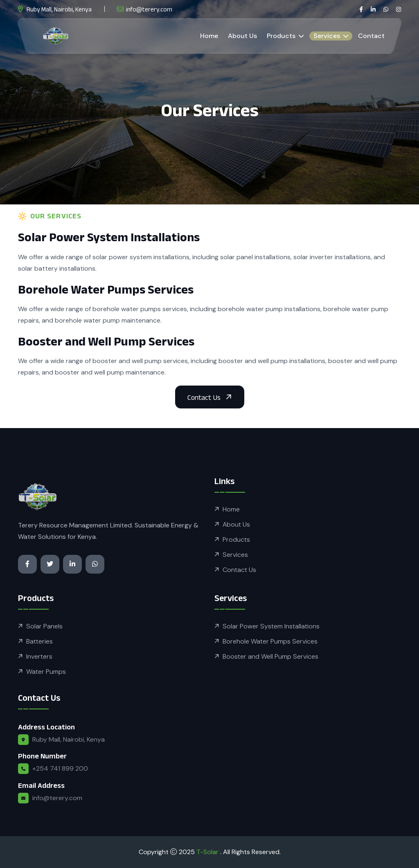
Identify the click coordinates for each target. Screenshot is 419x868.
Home (209, 36)
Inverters (39, 656)
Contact (371, 36)
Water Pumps (46, 672)
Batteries (39, 641)
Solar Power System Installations (271, 626)
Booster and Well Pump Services (270, 656)
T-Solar (208, 852)
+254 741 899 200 (60, 768)
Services (328, 36)
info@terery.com (149, 9)
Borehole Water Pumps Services (270, 641)
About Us (242, 36)
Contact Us (239, 570)
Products (282, 36)
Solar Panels (44, 626)
